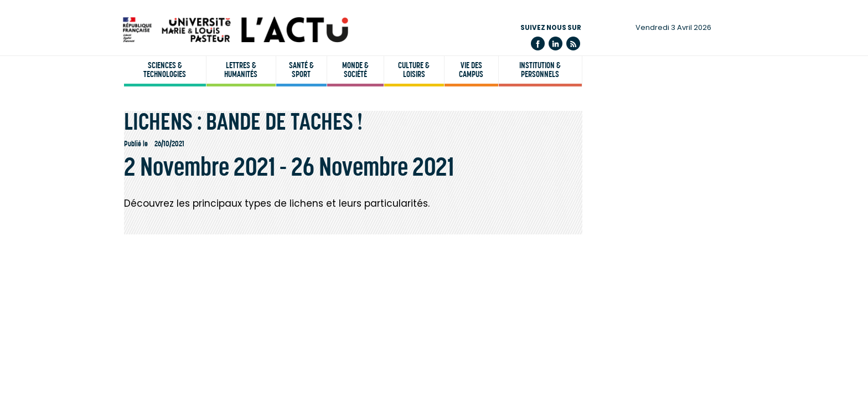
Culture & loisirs (414, 70)
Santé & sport (301, 70)
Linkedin (556, 44)
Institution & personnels (540, 70)
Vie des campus (471, 70)
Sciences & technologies (165, 70)
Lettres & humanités (241, 70)
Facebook (538, 44)
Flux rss (573, 44)
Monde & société (355, 70)
